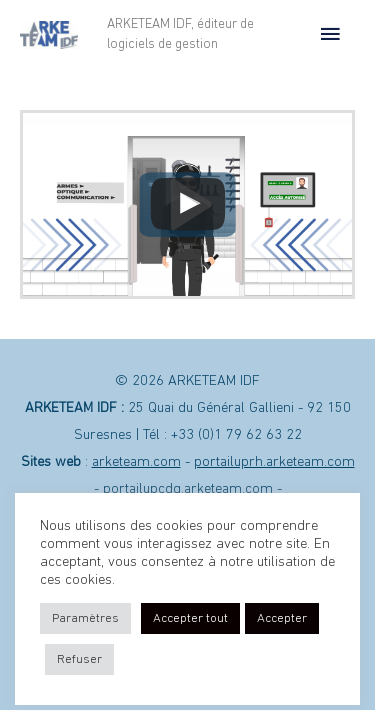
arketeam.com (136, 462)
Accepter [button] (282, 618)
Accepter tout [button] (190, 618)
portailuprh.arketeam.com (274, 462)
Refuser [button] (79, 659)
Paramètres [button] (85, 618)
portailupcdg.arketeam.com (188, 489)
